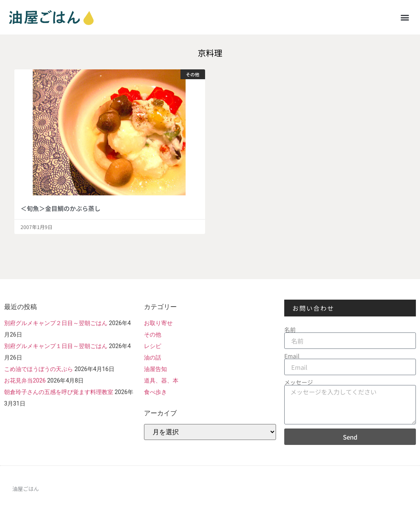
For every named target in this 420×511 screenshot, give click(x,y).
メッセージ (299, 382)
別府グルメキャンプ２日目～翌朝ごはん (56, 323)
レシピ (153, 346)
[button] (405, 17)
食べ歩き (155, 392)
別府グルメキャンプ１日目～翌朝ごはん (56, 346)
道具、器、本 (161, 380)
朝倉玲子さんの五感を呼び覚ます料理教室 (59, 392)
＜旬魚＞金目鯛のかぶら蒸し (60, 208)
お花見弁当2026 (25, 380)
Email (292, 356)
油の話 (153, 357)
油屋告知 (155, 369)
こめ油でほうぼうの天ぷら (39, 369)
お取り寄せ (158, 323)
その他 (153, 335)
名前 (290, 330)
